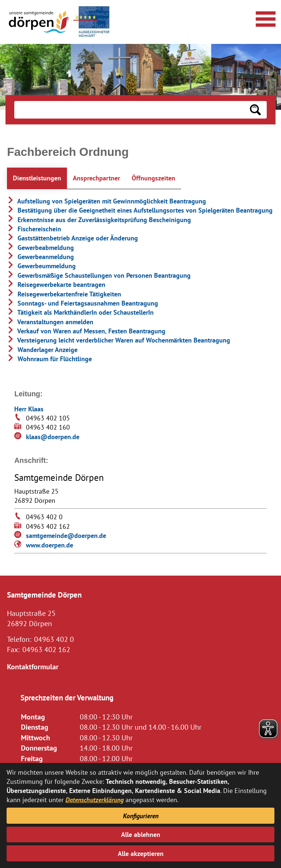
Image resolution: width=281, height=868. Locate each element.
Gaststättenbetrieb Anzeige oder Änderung (72, 238)
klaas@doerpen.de (53, 437)
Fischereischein (34, 229)
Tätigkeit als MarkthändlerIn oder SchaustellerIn (80, 312)
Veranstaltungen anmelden (50, 322)
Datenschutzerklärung (95, 800)
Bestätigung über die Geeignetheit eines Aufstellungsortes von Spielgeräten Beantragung (140, 210)
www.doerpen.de (50, 545)
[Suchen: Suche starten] (255, 110)
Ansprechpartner (96, 178)
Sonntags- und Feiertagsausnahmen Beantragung (83, 303)
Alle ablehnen (141, 835)
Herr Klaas (29, 409)
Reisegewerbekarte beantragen (56, 285)
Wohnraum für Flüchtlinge (49, 359)
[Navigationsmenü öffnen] (265, 18)
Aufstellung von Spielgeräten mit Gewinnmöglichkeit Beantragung (106, 201)
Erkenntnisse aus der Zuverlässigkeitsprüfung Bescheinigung (99, 220)
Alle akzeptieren (141, 854)
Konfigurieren (141, 816)
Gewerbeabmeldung (40, 248)
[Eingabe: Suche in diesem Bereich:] (129, 110)
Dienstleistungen (37, 178)
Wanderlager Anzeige (42, 350)
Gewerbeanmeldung (40, 257)
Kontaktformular (33, 667)
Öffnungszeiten (153, 178)
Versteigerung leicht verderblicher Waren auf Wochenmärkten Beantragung (119, 340)
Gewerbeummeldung (41, 266)
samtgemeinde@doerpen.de (66, 536)
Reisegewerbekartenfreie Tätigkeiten (64, 294)
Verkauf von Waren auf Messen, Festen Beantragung (86, 331)
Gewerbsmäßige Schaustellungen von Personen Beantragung (99, 275)
